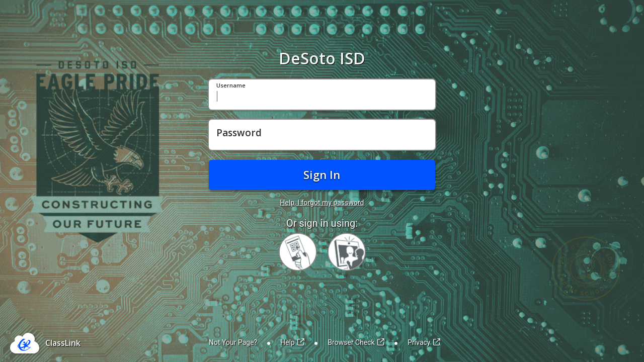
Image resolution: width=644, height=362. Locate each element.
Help (292, 342)
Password (239, 133)
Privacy (424, 342)
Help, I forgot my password (322, 203)
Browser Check (356, 342)
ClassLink (63, 343)
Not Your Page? (233, 342)
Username (231, 86)
